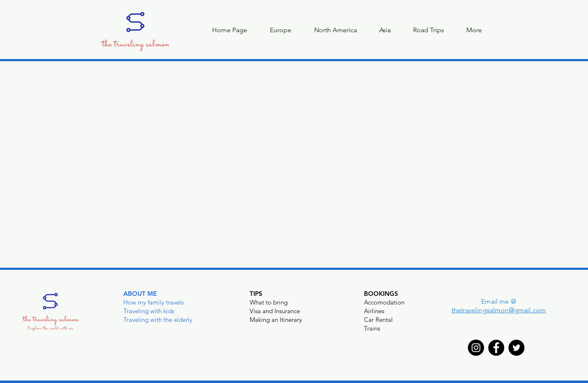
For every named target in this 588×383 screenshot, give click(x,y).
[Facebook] (496, 348)
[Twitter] (516, 348)
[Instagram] (476, 348)
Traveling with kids (149, 311)
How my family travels (153, 302)
